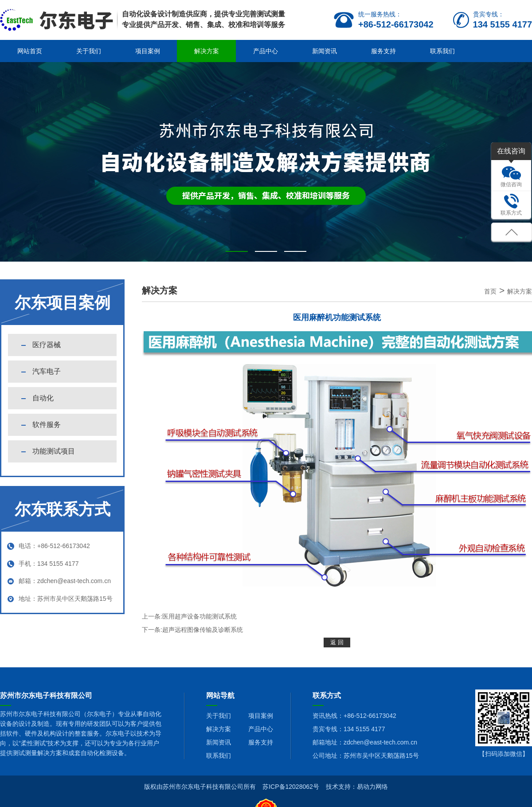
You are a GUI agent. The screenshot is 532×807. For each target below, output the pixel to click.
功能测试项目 (54, 451)
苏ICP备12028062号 (291, 787)
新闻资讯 (325, 51)
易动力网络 (372, 787)
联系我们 (442, 51)
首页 (490, 291)
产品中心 (266, 51)
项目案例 (148, 51)
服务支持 (383, 51)
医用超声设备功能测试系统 (199, 616)
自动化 (43, 398)
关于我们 (89, 51)
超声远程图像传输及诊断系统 (203, 630)
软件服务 (47, 425)
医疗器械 (47, 345)
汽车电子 (47, 371)
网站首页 (30, 51)
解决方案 (207, 51)
